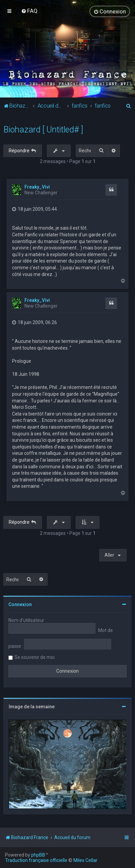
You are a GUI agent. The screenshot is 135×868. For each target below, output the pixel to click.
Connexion (20, 604)
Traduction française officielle (36, 860)
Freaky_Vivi (37, 187)
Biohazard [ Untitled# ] (43, 130)
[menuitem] (29, 11)
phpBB (38, 855)
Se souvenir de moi (35, 657)
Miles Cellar (85, 860)
